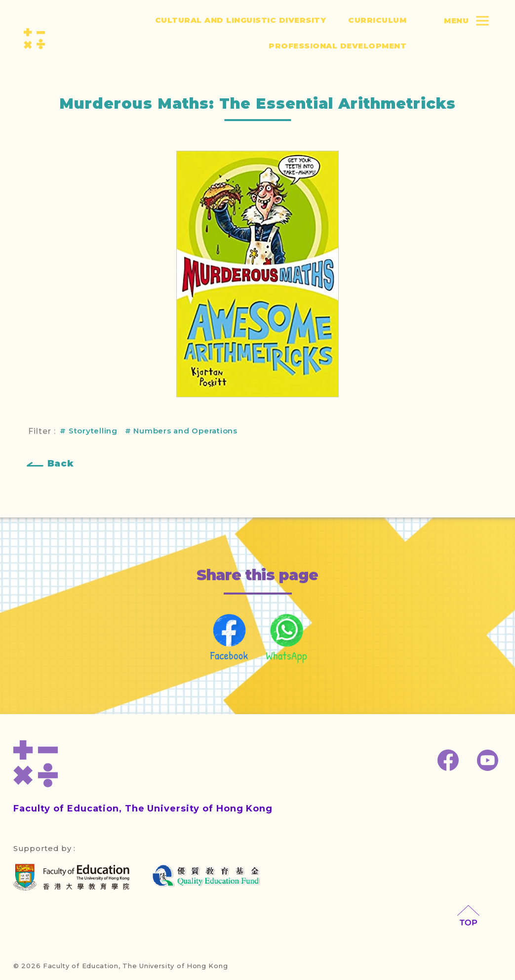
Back (61, 464)
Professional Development (337, 46)
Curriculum (377, 20)
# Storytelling (89, 431)
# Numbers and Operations (181, 431)
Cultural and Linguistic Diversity (241, 20)
